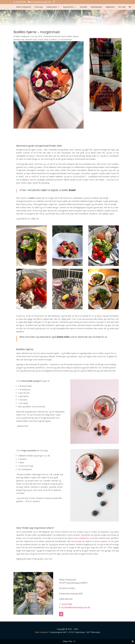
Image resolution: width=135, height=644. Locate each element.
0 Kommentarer (65, 40)
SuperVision (68, 7)
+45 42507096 (21, 2)
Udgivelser (110, 7)
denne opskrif (100, 541)
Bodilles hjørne (72, 36)
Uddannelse (52, 7)
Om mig (122, 7)
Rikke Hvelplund (24, 7)
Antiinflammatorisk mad (55, 36)
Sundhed (53, 40)
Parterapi (39, 7)
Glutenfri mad (31, 40)
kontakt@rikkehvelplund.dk (76, 607)
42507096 (67, 604)
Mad (46, 40)
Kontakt (84, 7)
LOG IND (119, 637)
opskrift (48, 541)
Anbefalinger (96, 7)
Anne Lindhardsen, (82, 538)
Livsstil (40, 40)
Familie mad (19, 40)
